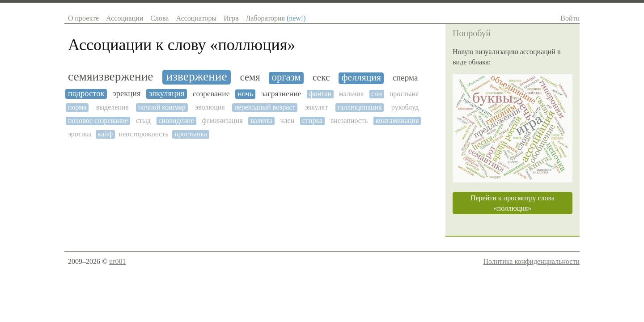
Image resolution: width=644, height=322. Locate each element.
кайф (105, 134)
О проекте (83, 18)
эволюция (210, 107)
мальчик (352, 94)
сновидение (176, 121)
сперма (405, 78)
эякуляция (167, 93)
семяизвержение (110, 76)
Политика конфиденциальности (531, 261)
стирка (312, 121)
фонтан (320, 94)
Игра (231, 18)
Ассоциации (125, 18)
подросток (86, 93)
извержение (197, 76)
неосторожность (144, 134)
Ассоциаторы (196, 18)
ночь (245, 94)
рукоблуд (405, 107)
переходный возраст (265, 107)
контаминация (397, 121)
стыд (143, 121)
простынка (191, 134)
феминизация (222, 121)
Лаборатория (275, 18)
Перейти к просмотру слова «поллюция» (513, 203)
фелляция (361, 78)
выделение (112, 107)
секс (321, 78)
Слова (159, 18)
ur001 (117, 261)
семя (250, 77)
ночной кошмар (162, 107)
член (287, 121)
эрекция (127, 93)
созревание (211, 94)
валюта (261, 121)
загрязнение (281, 94)
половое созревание (98, 121)
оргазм (286, 77)
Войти (570, 18)
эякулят (316, 107)
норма (77, 107)
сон (377, 94)
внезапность (349, 121)
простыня (404, 94)
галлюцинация (359, 107)
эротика (80, 134)
